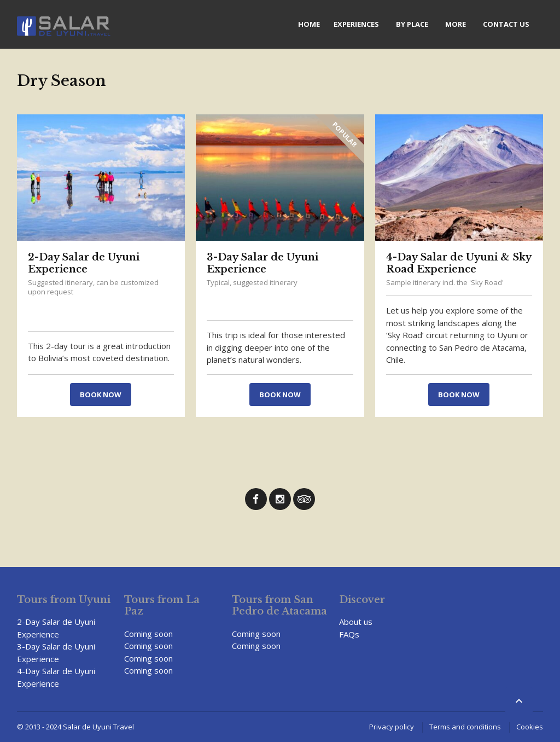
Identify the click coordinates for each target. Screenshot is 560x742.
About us (356, 622)
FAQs (349, 634)
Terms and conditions (465, 727)
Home (309, 24)
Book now (101, 395)
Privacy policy (392, 727)
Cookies (530, 727)
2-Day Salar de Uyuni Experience (84, 263)
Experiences (356, 24)
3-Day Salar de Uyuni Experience (262, 263)
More (456, 24)
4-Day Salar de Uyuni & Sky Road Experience (459, 263)
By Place (412, 24)
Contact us (506, 24)
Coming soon (148, 634)
